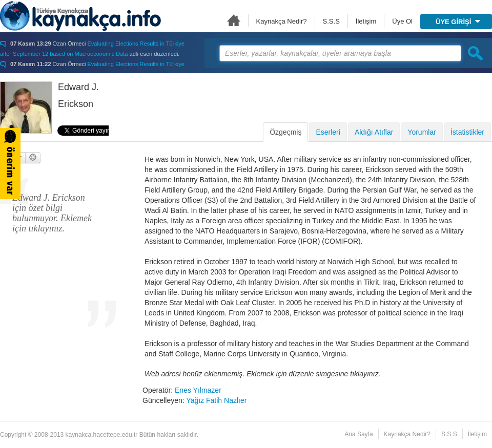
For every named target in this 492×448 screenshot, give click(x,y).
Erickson (76, 104)
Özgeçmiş (285, 132)
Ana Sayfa (234, 20)
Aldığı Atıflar (374, 132)
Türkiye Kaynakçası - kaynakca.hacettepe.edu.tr (80, 16)
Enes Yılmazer (198, 390)
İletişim (366, 21)
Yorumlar (422, 132)
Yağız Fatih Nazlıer (216, 400)
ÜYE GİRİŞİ (458, 22)
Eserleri (328, 132)
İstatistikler (467, 132)
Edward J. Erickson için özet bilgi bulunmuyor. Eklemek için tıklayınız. (52, 213)
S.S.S (331, 21)
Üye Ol (402, 21)
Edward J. (78, 87)
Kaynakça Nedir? (282, 21)
